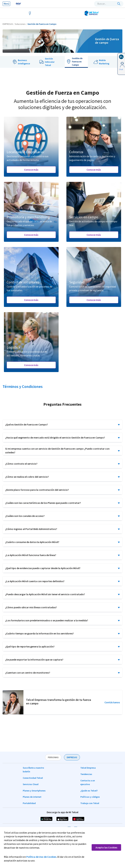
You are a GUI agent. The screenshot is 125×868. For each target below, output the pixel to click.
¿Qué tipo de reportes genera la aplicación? (30, 646)
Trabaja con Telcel (90, 803)
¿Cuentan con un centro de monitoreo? (28, 673)
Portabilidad (29, 803)
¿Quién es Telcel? (89, 791)
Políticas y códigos (90, 797)
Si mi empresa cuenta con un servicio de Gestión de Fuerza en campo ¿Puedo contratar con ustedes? (57, 450)
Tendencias (86, 774)
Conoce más (31, 170)
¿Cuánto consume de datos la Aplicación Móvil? (32, 542)
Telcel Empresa (88, 768)
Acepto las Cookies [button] (106, 847)
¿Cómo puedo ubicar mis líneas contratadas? (31, 607)
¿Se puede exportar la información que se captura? (34, 660)
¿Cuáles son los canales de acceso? (25, 516)
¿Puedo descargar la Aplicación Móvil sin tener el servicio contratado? (45, 594)
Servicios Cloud (31, 784)
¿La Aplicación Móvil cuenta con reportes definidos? (35, 581)
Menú (6, 4)
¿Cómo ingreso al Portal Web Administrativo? (31, 529)
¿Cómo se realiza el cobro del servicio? (27, 477)
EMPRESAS (72, 757)
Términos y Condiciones (23, 386)
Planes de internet (32, 797)
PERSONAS (53, 757)
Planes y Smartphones (34, 791)
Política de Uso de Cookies (41, 857)
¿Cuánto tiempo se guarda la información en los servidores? (39, 633)
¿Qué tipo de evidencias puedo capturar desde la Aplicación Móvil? (43, 568)
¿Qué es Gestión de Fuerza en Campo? (27, 424)
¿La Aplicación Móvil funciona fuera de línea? (31, 555)
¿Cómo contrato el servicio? (21, 464)
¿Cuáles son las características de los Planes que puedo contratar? (43, 503)
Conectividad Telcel (33, 778)
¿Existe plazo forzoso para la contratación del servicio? (37, 490)
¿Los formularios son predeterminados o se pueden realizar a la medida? (47, 620)
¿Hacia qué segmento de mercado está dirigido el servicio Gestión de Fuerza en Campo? (55, 438)
